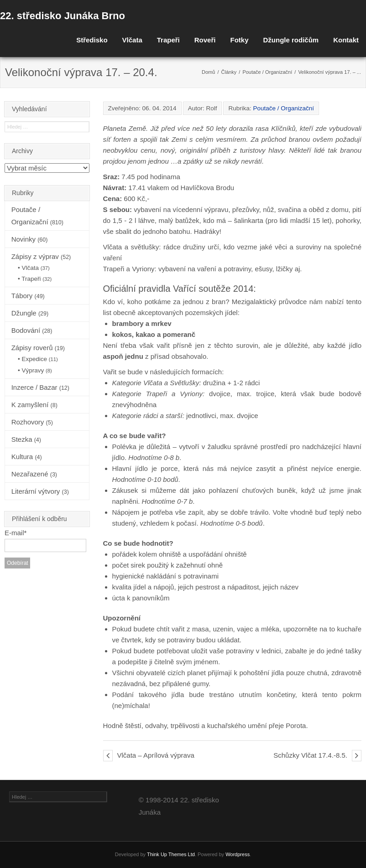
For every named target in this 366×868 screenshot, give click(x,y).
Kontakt (346, 40)
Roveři (205, 40)
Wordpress (238, 854)
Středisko (92, 40)
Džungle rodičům (291, 40)
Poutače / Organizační (267, 72)
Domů (208, 72)
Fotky (239, 40)
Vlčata (132, 40)
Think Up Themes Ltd (171, 854)
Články (229, 72)
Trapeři (168, 40)
